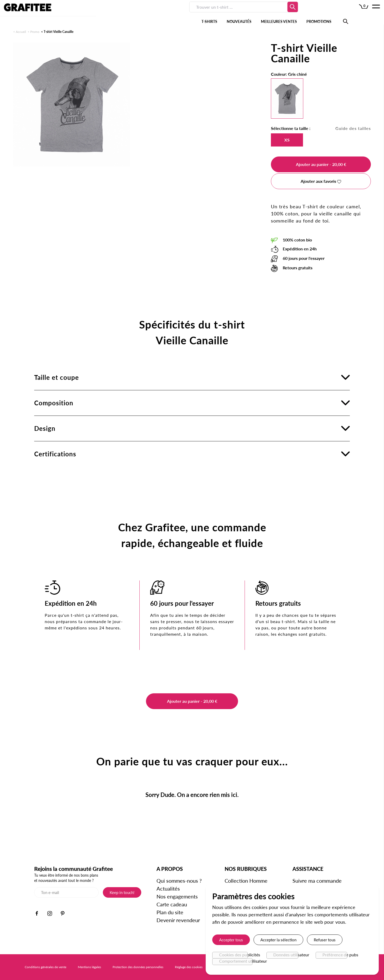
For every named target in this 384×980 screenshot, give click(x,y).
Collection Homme (246, 881)
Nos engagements (178, 896)
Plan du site (170, 912)
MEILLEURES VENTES (195, 13)
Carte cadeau (172, 904)
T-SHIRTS (125, 13)
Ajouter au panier (321, 164)
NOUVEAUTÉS (155, 13)
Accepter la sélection (278, 940)
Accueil (21, 32)
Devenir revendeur (179, 920)
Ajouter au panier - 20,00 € (192, 701)
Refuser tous (325, 940)
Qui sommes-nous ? (180, 881)
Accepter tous (231, 940)
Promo (35, 32)
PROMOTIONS (235, 13)
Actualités (169, 888)
